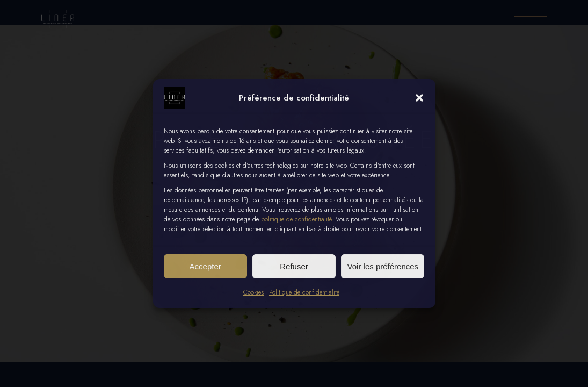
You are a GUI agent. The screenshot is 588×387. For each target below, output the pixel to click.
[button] (419, 98)
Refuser (294, 266)
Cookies (253, 292)
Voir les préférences (383, 266)
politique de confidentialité (296, 219)
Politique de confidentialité (304, 292)
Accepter (205, 266)
